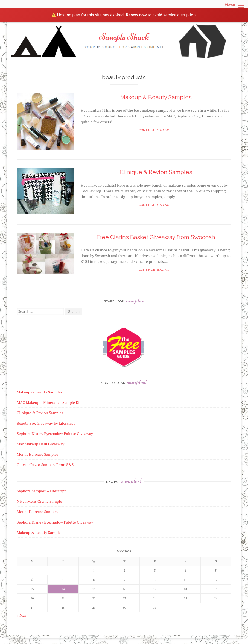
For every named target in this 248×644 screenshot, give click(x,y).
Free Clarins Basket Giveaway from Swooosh (156, 237)
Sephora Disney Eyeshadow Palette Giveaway (55, 522)
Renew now (136, 15)
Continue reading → (156, 130)
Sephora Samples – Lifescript (41, 491)
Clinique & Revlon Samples (156, 172)
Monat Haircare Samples (37, 512)
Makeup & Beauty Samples (156, 97)
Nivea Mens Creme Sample (39, 501)
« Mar (21, 615)
